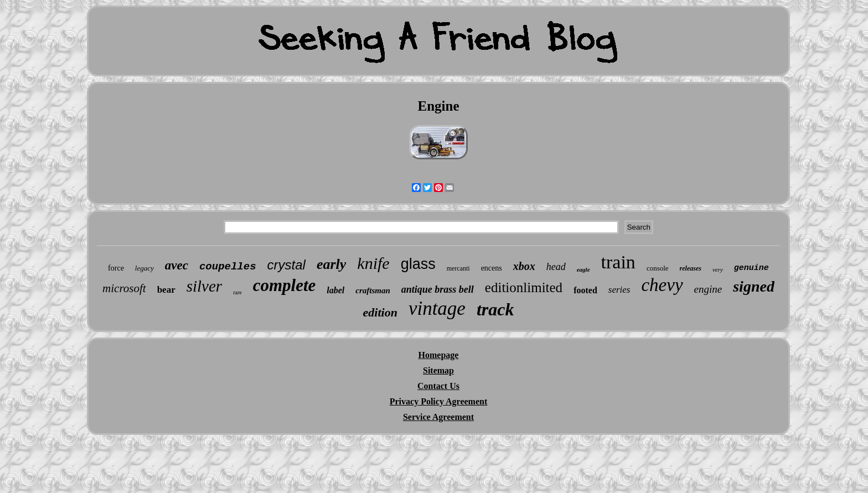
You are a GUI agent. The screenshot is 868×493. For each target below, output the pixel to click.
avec (177, 265)
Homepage (439, 355)
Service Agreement (438, 417)
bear (166, 290)
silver (204, 286)
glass (418, 264)
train (618, 262)
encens (492, 268)
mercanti (458, 268)
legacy (144, 268)
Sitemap (438, 370)
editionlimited (524, 287)
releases (691, 268)
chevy (662, 285)
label (335, 290)
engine (708, 289)
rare (237, 292)
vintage (437, 308)
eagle (583, 269)
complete (285, 285)
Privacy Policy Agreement (439, 401)
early (331, 264)
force (116, 268)
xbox (524, 266)
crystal (286, 265)
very (718, 269)
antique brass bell (438, 289)
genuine (751, 268)
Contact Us (438, 386)
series (619, 290)
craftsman (373, 290)
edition (380, 312)
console (658, 268)
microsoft (124, 288)
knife (373, 263)
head (556, 267)
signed (754, 286)
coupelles (228, 267)
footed (585, 290)
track (495, 309)
